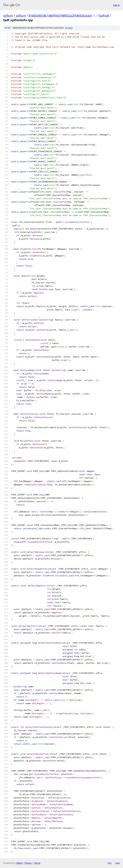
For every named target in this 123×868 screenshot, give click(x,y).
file (69, 28)
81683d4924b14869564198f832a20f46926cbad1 (60, 16)
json (117, 863)
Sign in (116, 5)
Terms (37, 863)
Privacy (28, 863)
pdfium (8, 16)
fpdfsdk (104, 16)
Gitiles (19, 863)
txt (110, 863)
